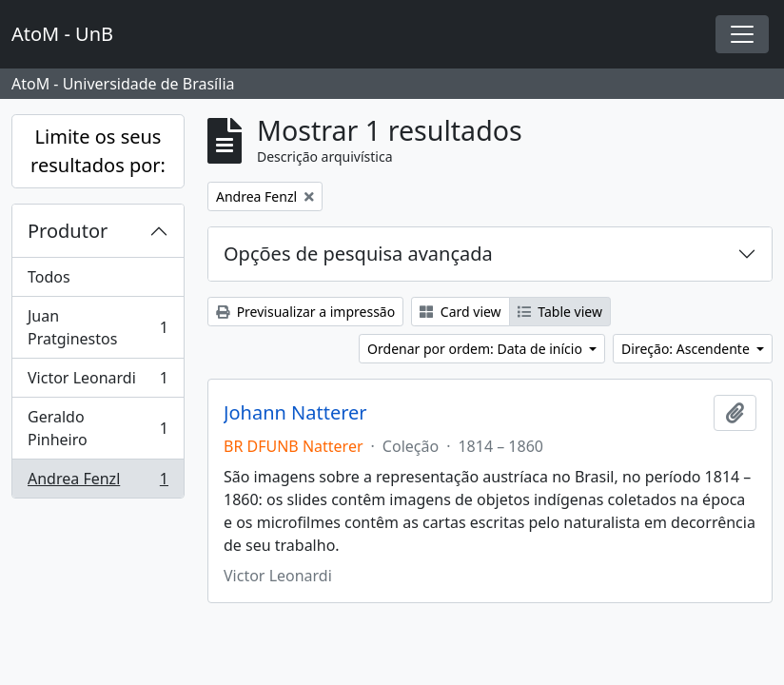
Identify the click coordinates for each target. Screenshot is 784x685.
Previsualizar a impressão (305, 312)
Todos (49, 277)
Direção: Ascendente (687, 349)
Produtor (68, 231)
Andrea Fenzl (98, 482)
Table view (560, 312)
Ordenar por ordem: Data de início (476, 349)
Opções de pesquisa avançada (358, 254)
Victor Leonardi (98, 382)
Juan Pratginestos (98, 327)
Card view (460, 312)
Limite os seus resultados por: (98, 151)
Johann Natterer (295, 413)
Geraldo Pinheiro (98, 428)
